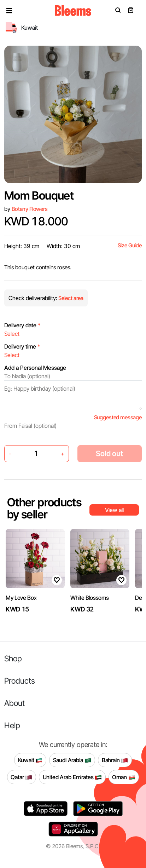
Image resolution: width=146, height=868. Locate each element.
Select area (70, 298)
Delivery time (22, 346)
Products (20, 681)
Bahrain (115, 760)
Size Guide (130, 245)
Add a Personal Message (35, 368)
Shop (13, 658)
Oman (124, 777)
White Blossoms (90, 598)
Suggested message (118, 417)
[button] (9, 11)
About (14, 703)
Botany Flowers (30, 209)
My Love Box (21, 598)
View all (114, 510)
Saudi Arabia (72, 760)
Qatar (21, 777)
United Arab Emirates (72, 777)
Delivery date (22, 325)
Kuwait (30, 760)
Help (12, 725)
